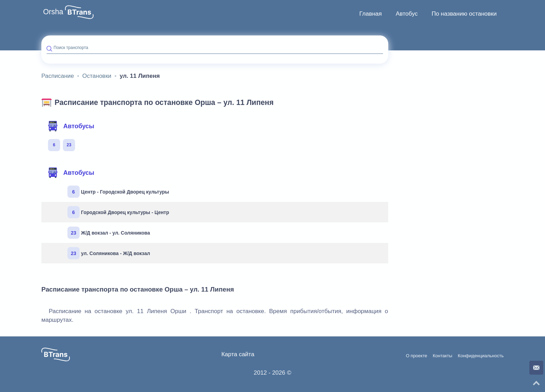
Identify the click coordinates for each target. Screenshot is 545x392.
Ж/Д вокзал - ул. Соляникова (109, 233)
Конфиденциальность (481, 356)
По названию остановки (464, 14)
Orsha (53, 12)
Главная (371, 14)
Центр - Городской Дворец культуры (118, 192)
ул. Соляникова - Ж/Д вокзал (109, 253)
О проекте (417, 356)
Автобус (406, 14)
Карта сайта (238, 354)
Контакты (442, 356)
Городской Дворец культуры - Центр (118, 212)
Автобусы (71, 126)
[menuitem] (371, 14)
